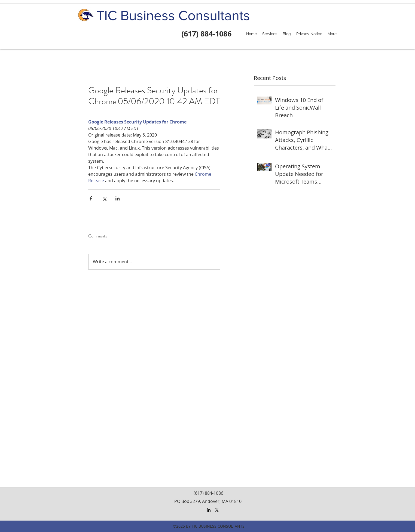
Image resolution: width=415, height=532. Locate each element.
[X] (217, 510)
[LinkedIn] (209, 510)
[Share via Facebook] (91, 198)
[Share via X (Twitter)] (104, 198)
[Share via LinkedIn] (118, 198)
